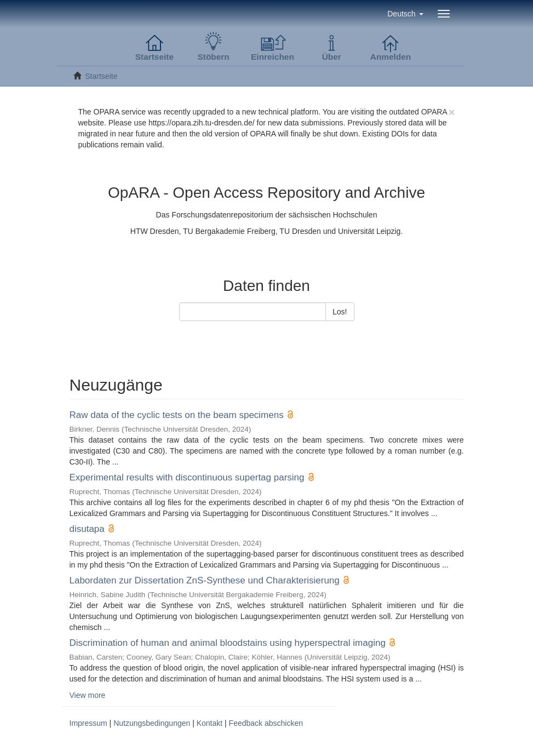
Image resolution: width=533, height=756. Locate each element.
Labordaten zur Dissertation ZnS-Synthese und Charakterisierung (205, 580)
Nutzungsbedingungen (152, 723)
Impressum (88, 723)
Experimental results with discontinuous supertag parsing (187, 477)
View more (88, 695)
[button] (405, 14)
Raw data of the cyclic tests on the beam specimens (177, 415)
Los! (340, 312)
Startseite (101, 76)
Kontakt (210, 723)
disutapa (87, 529)
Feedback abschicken (266, 723)
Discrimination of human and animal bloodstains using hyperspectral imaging (228, 643)
